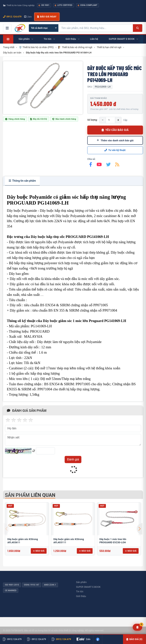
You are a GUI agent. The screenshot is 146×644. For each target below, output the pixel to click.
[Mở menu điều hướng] (7, 28)
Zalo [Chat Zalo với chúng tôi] (28, 17)
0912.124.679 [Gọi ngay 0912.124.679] (12, 17)
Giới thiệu (81, 596)
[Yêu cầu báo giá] (138, 627)
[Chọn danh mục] (44, 28)
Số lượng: (92, 120)
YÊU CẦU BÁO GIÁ (115, 130)
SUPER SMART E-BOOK (88, 587)
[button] (140, 529)
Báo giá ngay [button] (47, 17)
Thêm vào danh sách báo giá (115, 140)
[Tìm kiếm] (138, 28)
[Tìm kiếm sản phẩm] (96, 28)
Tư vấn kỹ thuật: (115, 150)
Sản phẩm (81, 582)
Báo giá (39, 551)
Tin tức (80, 591)
